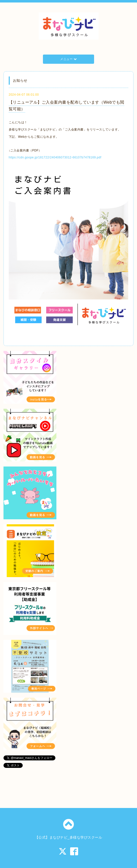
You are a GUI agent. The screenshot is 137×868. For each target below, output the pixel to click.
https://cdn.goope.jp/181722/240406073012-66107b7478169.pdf (55, 157)
